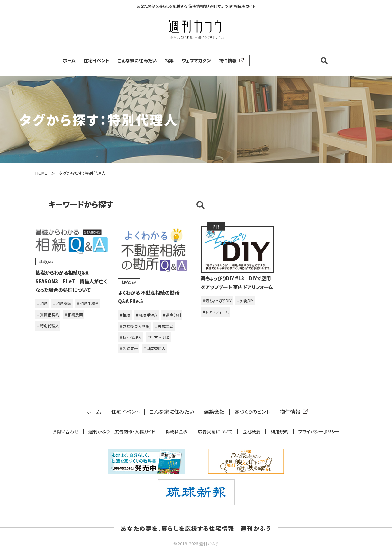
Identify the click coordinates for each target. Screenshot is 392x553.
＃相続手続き (87, 303)
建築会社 (214, 412)
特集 (169, 60)
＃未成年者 (164, 326)
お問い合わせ (65, 432)
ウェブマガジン (196, 60)
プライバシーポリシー (319, 432)
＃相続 (42, 303)
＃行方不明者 (158, 337)
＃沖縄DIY (245, 300)
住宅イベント (96, 60)
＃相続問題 (62, 303)
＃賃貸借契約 (48, 315)
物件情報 (230, 60)
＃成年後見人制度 (134, 326)
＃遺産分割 (172, 315)
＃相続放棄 (74, 315)
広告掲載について (215, 432)
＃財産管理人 (154, 348)
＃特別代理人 (48, 326)
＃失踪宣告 (129, 348)
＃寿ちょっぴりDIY (217, 300)
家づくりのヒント (252, 412)
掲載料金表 (177, 432)
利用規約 (279, 432)
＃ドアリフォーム (215, 312)
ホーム (69, 60)
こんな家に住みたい (137, 60)
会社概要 (251, 432)
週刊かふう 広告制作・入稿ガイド (122, 432)
